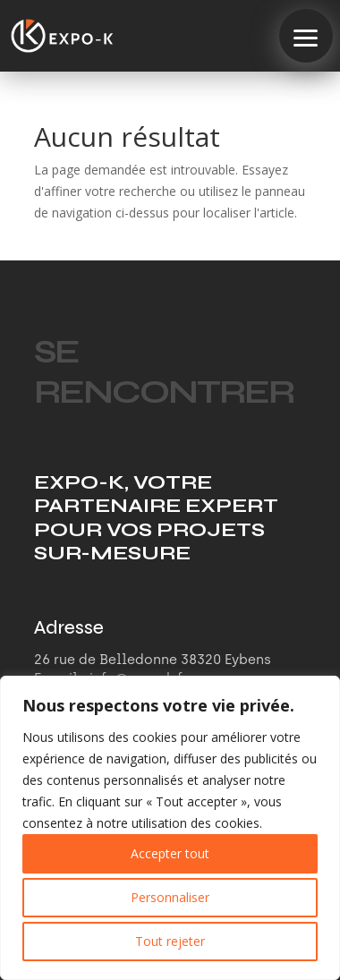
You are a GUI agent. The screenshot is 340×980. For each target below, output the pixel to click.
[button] (306, 36)
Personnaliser (170, 897)
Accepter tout (170, 853)
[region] (170, 828)
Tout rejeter (170, 941)
